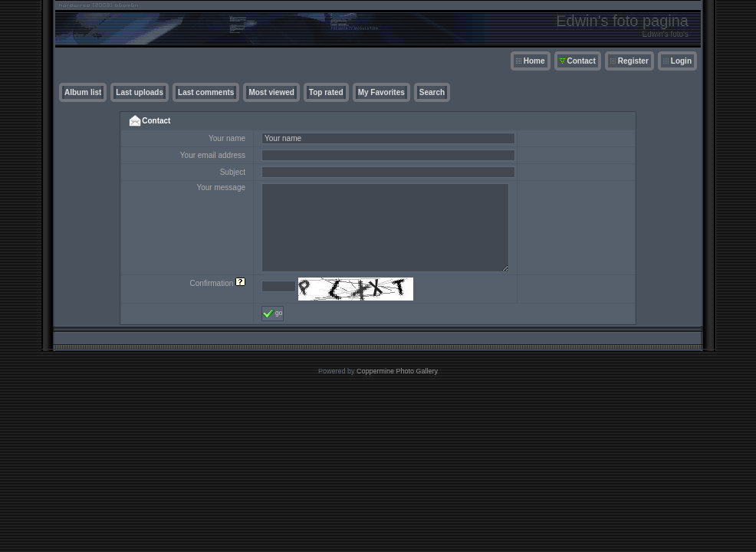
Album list (83, 92)
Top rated (326, 92)
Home (534, 61)
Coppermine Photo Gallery (397, 371)
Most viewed (271, 92)
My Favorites (381, 92)
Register (633, 61)
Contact (582, 61)
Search (432, 92)
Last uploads (140, 92)
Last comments (206, 92)
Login (681, 61)
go (272, 314)
